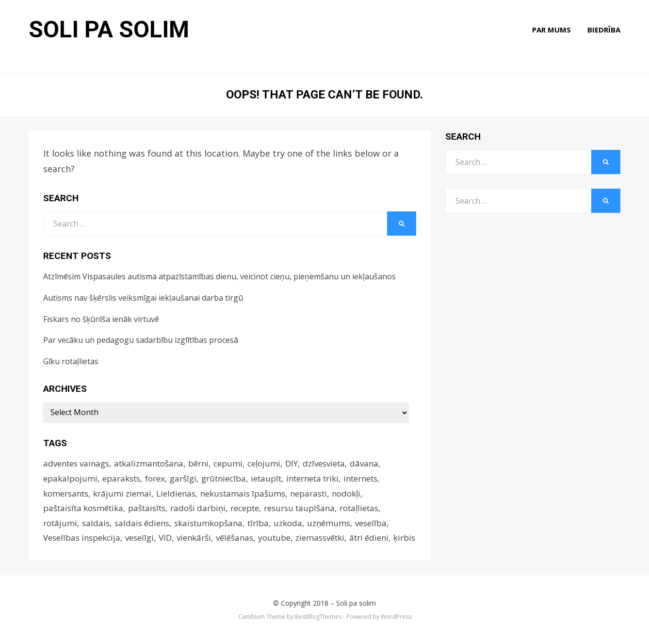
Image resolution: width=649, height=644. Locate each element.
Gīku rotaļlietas (71, 361)
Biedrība (604, 30)
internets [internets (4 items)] (360, 478)
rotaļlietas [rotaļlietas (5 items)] (359, 508)
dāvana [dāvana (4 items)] (364, 463)
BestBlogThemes (318, 617)
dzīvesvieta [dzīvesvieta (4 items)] (324, 463)
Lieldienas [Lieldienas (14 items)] (176, 493)
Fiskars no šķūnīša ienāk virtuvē (101, 319)
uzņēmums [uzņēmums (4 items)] (329, 523)
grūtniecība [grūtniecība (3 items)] (224, 478)
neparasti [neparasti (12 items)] (308, 493)
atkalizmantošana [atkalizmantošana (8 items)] (149, 463)
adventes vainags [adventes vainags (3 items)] (76, 463)
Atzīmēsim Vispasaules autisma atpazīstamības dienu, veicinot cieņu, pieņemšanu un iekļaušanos (219, 276)
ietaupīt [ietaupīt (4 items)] (266, 478)
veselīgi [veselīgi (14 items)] (139, 538)
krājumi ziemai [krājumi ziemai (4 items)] (122, 493)
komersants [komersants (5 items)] (66, 493)
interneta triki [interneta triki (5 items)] (312, 478)
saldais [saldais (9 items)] (96, 523)
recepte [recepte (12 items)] (245, 508)
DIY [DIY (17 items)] (292, 463)
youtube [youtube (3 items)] (274, 538)
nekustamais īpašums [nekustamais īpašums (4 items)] (243, 493)
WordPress (396, 617)
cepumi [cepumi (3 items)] (228, 463)
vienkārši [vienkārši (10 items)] (194, 538)
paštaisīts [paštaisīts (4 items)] (147, 508)
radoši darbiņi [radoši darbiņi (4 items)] (198, 508)
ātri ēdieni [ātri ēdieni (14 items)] (369, 538)
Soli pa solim (109, 29)
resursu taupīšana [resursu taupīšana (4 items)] (299, 508)
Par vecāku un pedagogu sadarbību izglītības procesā (141, 340)
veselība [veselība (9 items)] (371, 523)
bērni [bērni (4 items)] (198, 463)
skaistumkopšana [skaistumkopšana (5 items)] (208, 523)
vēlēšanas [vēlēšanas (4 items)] (235, 538)
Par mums (552, 30)
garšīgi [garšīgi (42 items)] (183, 478)
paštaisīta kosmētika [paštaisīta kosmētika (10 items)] (83, 508)
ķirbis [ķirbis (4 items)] (404, 538)
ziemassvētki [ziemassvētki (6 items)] (320, 538)
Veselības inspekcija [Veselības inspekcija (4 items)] (82, 538)
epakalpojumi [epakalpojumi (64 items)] (70, 478)
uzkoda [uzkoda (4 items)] (288, 523)
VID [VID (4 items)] (165, 538)
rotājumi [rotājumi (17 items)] (60, 523)
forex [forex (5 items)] (155, 478)
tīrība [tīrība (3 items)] (258, 523)
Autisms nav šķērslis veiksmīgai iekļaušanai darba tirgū (143, 298)
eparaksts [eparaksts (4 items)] (121, 478)
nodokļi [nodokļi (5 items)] (346, 493)
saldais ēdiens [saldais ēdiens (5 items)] (142, 523)
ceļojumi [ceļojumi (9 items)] (264, 463)
